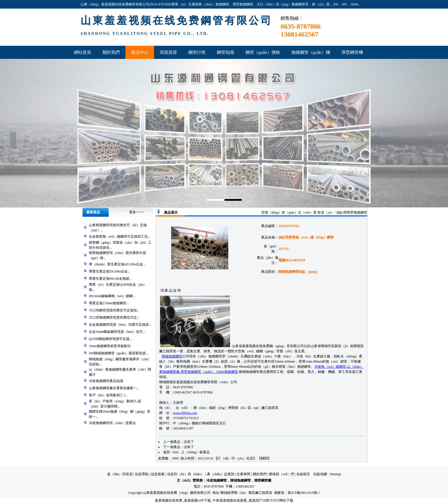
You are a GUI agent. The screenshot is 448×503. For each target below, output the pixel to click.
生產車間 (243, 474)
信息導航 (142, 474)
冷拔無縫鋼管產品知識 (106, 381)
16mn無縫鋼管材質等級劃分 (110, 346)
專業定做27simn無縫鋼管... (109, 303)
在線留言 (303, 474)
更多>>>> (136, 212)
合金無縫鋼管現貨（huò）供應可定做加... (120, 325)
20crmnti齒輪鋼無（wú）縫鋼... (112, 296)
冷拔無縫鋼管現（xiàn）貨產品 (112, 423)
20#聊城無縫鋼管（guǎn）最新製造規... (119, 353)
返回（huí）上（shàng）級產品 (186, 452)
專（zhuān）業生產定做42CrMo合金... (117, 264)
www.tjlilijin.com (185, 413)
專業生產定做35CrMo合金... (110, 271)
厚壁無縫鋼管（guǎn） (198, 372)
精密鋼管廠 (263, 480)
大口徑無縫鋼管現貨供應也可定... (114, 317)
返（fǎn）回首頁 (120, 474)
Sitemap (335, 474)
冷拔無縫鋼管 (217, 480)
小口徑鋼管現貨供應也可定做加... (114, 310)
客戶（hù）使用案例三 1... (109, 395)
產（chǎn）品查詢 (221, 474)
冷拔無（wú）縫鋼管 (330, 367)
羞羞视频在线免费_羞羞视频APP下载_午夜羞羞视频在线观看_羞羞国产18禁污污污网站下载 (224, 500)
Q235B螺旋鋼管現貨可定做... (111, 339)
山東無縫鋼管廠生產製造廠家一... (114, 388)
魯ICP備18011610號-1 (304, 493)
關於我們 (260, 474)
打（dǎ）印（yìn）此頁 (235, 458)
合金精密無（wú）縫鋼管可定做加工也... (120, 236)
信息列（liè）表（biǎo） (186, 474)
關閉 (264, 458)
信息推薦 (158, 474)
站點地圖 (320, 474)
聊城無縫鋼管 (172, 356)
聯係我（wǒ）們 (281, 474)
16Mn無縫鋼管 (227, 372)
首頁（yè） (326, 212)
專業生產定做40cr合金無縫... (110, 279)
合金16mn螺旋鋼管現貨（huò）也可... (117, 332)
